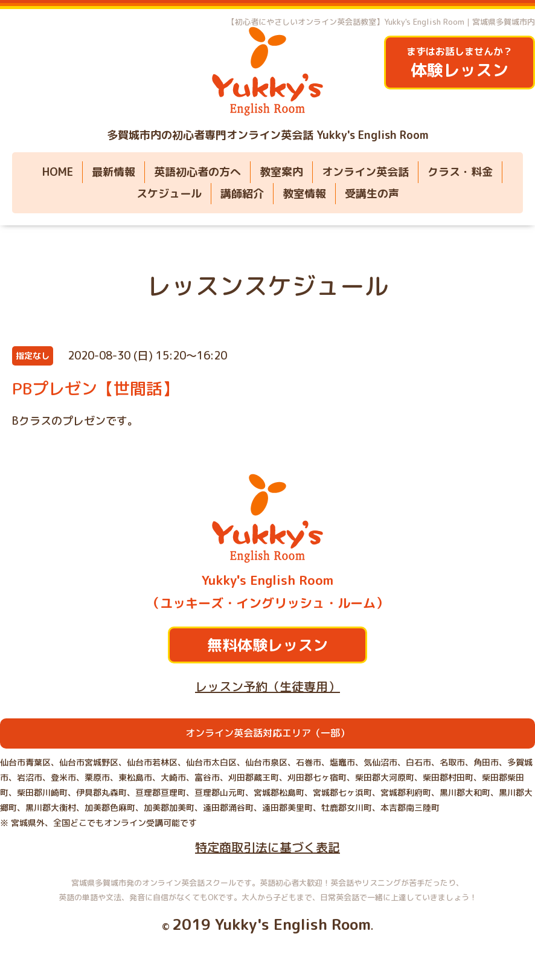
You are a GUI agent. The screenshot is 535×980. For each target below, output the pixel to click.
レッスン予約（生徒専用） (267, 686)
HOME (58, 172)
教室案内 (281, 172)
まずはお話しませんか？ (460, 63)
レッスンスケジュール (267, 286)
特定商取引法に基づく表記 (267, 847)
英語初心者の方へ (197, 172)
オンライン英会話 (365, 172)
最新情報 (114, 172)
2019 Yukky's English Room (271, 924)
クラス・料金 (460, 172)
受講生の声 (372, 194)
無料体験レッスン (267, 645)
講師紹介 (242, 194)
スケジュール (169, 194)
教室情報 (304, 194)
